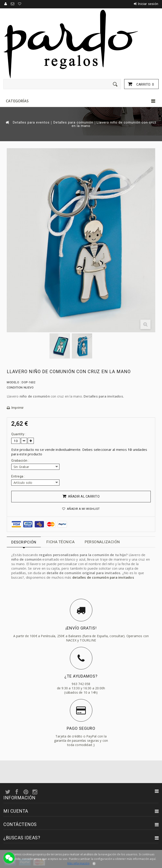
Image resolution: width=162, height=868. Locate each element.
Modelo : (14, 382)
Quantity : (19, 434)
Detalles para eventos (31, 123)
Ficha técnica (61, 542)
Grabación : (21, 461)
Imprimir (18, 408)
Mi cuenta (16, 811)
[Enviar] (115, 84)
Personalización (102, 542)
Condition (15, 387)
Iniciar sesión (148, 4)
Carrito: (145, 84)
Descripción (24, 542)
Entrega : (19, 476)
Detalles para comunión (73, 123)
